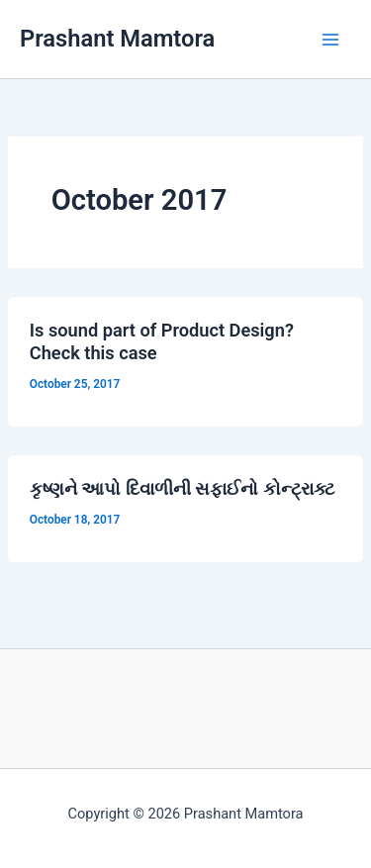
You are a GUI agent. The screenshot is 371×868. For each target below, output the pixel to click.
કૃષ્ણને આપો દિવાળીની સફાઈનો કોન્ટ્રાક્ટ (182, 488)
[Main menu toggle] (330, 40)
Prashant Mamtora (117, 39)
